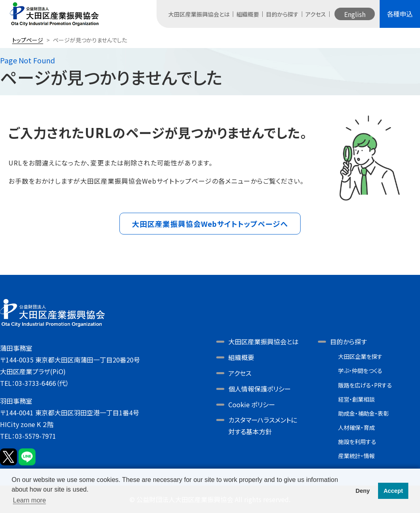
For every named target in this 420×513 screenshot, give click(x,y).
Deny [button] (363, 491)
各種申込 (400, 14)
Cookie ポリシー (252, 404)
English (355, 14)
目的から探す (282, 14)
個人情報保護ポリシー (260, 389)
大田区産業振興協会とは (199, 14)
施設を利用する (357, 442)
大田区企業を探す (360, 356)
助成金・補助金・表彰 (364, 413)
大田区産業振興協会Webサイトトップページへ (210, 224)
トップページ (28, 40)
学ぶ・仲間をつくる (360, 371)
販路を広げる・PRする (365, 385)
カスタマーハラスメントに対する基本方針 (263, 426)
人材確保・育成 (356, 427)
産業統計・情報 (356, 456)
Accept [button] (393, 491)
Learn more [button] (29, 500)
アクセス (316, 14)
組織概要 (248, 14)
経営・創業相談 (356, 399)
